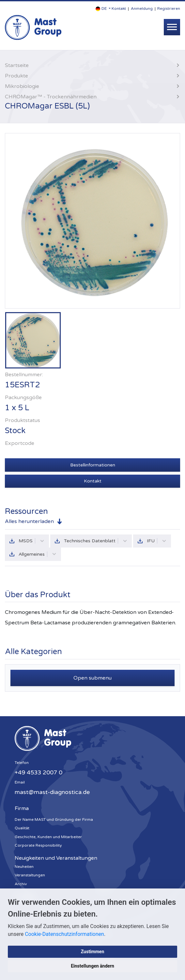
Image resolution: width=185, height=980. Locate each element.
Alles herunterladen (29, 521)
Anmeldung (142, 8)
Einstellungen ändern (92, 966)
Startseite (17, 65)
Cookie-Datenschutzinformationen (64, 934)
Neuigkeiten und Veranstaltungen (56, 858)
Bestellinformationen (93, 465)
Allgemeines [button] (38, 554)
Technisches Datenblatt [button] (96, 541)
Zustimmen (93, 952)
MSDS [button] (31, 541)
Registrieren (169, 8)
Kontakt (119, 8)
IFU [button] (157, 541)
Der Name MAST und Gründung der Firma (54, 819)
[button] (103, 9)
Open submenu (92, 678)
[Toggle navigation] (172, 27)
